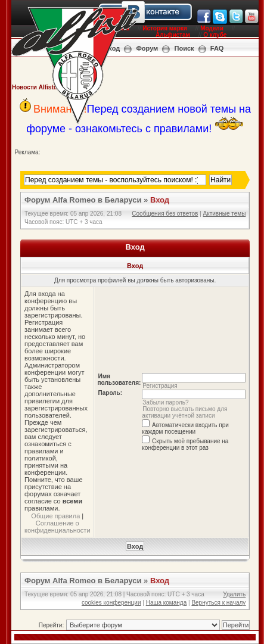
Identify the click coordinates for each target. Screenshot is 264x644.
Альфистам (173, 35)
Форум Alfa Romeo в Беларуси (83, 200)
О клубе (215, 35)
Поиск (184, 48)
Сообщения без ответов (165, 214)
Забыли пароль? (165, 402)
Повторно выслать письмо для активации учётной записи (184, 412)
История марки (165, 28)
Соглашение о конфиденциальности (58, 527)
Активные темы (225, 214)
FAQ (217, 48)
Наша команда (167, 603)
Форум (147, 48)
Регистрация (160, 386)
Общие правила (55, 516)
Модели (212, 28)
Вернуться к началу (218, 603)
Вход (160, 200)
